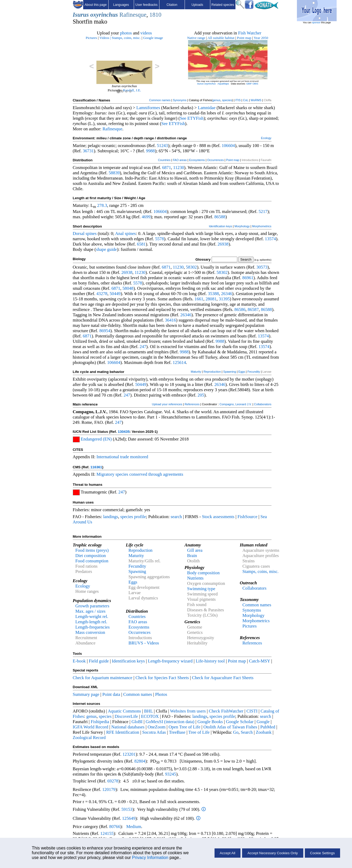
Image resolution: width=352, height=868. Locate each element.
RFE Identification (123, 732)
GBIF (249, 84)
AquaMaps (223, 84)
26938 (223, 244)
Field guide (99, 661)
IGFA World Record (91, 727)
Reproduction (212, 372)
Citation (172, 5)
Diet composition (91, 556)
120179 (109, 789)
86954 (105, 331)
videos (146, 33)
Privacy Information (150, 858)
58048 (128, 288)
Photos (161, 694)
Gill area (195, 550)
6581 (141, 244)
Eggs (242, 372)
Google (263, 722)
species (227, 100)
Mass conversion (90, 632)
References (192, 404)
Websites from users (188, 711)
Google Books (210, 722)
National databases (128, 727)
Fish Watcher (250, 33)
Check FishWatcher (226, 711)
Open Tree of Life (184, 727)
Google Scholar (240, 722)
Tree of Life (199, 732)
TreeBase (177, 732)
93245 (171, 774)
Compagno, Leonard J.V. (236, 404)
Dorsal (79, 233)
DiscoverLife (126, 716)
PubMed (268, 727)
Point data (111, 694)
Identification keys (220, 226)
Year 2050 (261, 38)
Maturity (196, 372)
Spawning (230, 372)
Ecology (266, 138)
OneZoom (157, 727)
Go (236, 732)
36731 (88, 151)
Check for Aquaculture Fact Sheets (223, 678)
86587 (253, 310)
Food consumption (92, 561)
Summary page (86, 694)
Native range (196, 38)
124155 (107, 833)
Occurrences (215, 160)
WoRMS (256, 100)
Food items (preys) (92, 550)
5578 (160, 239)
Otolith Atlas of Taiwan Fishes (230, 727)
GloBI (137, 722)
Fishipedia (100, 722)
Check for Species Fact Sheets (162, 678)
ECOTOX (150, 716)
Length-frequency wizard (170, 661)
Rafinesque (133, 15)
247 (143, 347)
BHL (148, 711)
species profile (133, 517)
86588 (220, 217)
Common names (160, 100)
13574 (270, 239)
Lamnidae (207, 108)
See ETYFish (192, 118)
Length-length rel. (91, 622)
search (176, 517)
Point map (244, 38)
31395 (224, 299)
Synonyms (180, 100)
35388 (213, 294)
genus (216, 100)
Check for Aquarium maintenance (103, 678)
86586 (240, 310)
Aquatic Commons (124, 711)
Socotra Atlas (154, 732)
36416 (171, 320)
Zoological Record (89, 738)
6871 (166, 168)
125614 (179, 362)
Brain (192, 556)
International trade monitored (122, 457)
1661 (199, 299)
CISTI (252, 711)
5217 (263, 212)
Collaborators (263, 404)
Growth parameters (92, 606)
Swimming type (201, 589)
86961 (248, 278)
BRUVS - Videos (144, 643)
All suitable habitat (221, 38)
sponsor (316, 23)
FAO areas (180, 160)
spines (91, 233)
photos (126, 33)
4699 (146, 217)
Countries (164, 160)
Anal (119, 233)
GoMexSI (155, 722)
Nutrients (195, 578)
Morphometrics (262, 226)
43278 (102, 294)
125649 (129, 818)
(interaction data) (179, 722)
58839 (114, 173)
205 (201, 395)
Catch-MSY (260, 661)
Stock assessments (218, 517)
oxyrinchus (104, 15)
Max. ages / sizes (91, 611)
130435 (124, 432)
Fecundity (254, 372)
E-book (79, 661)
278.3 (102, 205)
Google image (153, 38)
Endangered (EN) (96, 439)
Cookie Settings (322, 853)
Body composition (204, 573)
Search (247, 732)
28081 (211, 299)
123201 (129, 754)
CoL (246, 100)
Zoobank (264, 732)
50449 (115, 294)
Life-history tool (210, 661)
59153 (127, 809)
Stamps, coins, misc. (126, 38)
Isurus (81, 15)
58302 (191, 267)
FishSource (248, 517)
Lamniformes (148, 108)
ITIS (238, 100)
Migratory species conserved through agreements (140, 474)
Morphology (242, 226)
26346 (227, 294)
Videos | (105, 38)
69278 (113, 781)
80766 (115, 827)
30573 (262, 267)
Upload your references (167, 404)
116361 (96, 467)
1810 (155, 15)
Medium (134, 827)
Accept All (228, 853)
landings (110, 517)
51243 (162, 146)
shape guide (106, 249)
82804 (140, 761)
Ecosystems (197, 160)
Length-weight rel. (92, 616)
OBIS (255, 84)
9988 (150, 151)
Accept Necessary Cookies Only (273, 853)
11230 (179, 168)
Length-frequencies (93, 627)
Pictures (91, 38)
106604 (228, 146)
